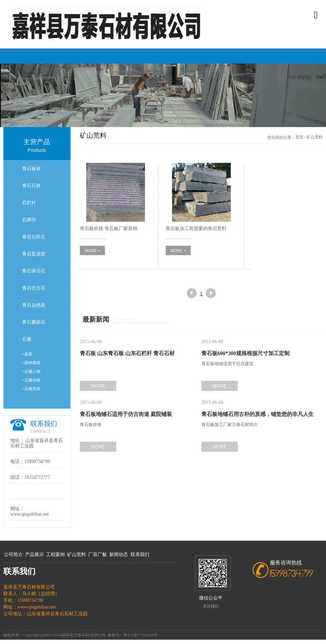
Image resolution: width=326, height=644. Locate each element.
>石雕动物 (31, 380)
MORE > (93, 251)
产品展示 (34, 555)
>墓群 (27, 354)
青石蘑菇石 (34, 322)
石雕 (27, 339)
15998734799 (37, 462)
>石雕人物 (31, 371)
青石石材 (31, 186)
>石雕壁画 (31, 389)
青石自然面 (34, 305)
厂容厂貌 (98, 555)
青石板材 (31, 169)
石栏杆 (29, 203)
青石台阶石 (34, 237)
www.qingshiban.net (30, 514)
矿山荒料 (76, 555)
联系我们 (140, 555)
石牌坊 (29, 220)
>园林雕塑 (31, 363)
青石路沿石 (34, 271)
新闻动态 (119, 555)
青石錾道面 (34, 254)
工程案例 (55, 555)
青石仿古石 (34, 288)
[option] (163, 95)
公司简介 (13, 555)
